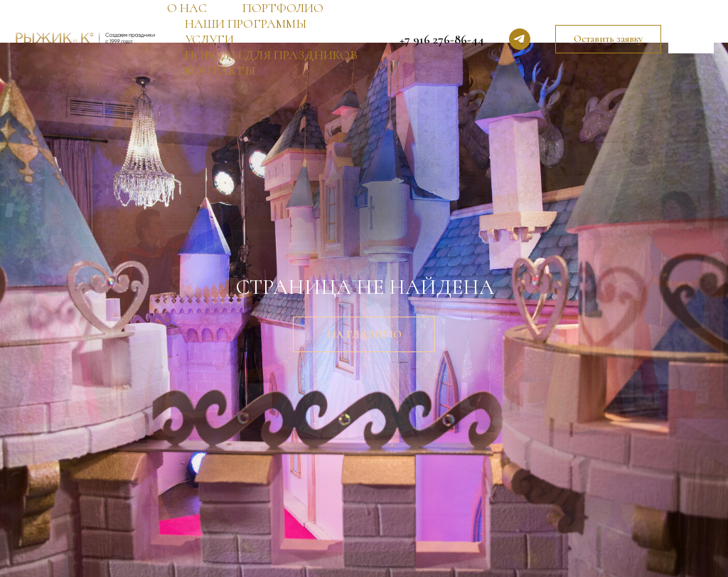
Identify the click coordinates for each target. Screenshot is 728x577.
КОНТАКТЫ (220, 70)
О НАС (187, 8)
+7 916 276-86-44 (442, 39)
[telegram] (520, 39)
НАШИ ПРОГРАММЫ (246, 23)
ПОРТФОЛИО (283, 8)
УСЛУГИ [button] (209, 39)
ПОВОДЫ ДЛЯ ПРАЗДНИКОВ (271, 55)
